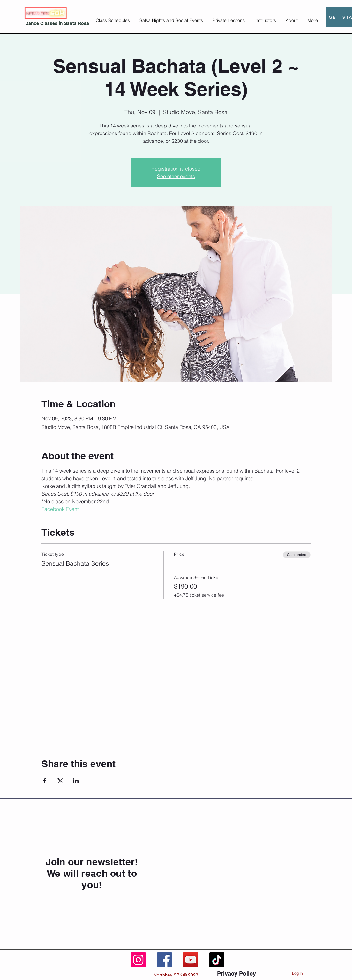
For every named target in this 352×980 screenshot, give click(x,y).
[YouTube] (191, 960)
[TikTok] (217, 960)
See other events (176, 176)
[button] (113, 20)
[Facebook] (165, 960)
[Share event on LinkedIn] (76, 781)
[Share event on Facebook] (45, 781)
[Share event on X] (60, 781)
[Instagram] (138, 960)
